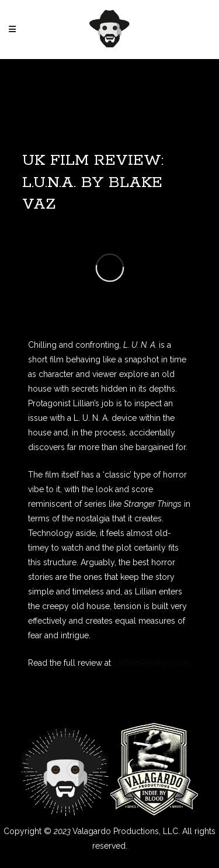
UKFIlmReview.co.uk (151, 663)
